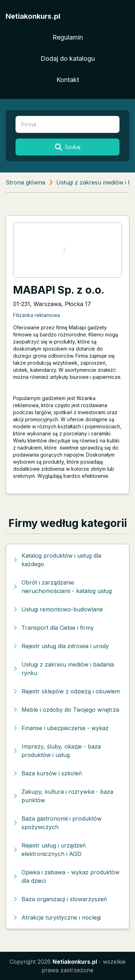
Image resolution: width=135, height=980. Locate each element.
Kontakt (68, 80)
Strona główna (25, 182)
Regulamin (68, 37)
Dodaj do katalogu (68, 58)
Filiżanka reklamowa (36, 315)
